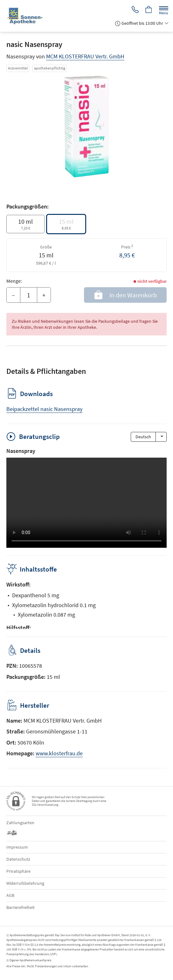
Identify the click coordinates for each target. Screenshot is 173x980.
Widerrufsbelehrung (25, 883)
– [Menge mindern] (13, 295)
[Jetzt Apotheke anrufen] (134, 10)
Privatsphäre (18, 871)
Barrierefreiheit (21, 907)
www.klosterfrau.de (59, 753)
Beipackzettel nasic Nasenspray (44, 409)
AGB (10, 895)
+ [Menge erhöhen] (44, 295)
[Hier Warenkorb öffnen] (149, 10)
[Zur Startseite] (27, 16)
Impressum (17, 847)
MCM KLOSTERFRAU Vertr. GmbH (85, 56)
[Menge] (29, 295)
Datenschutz (18, 859)
